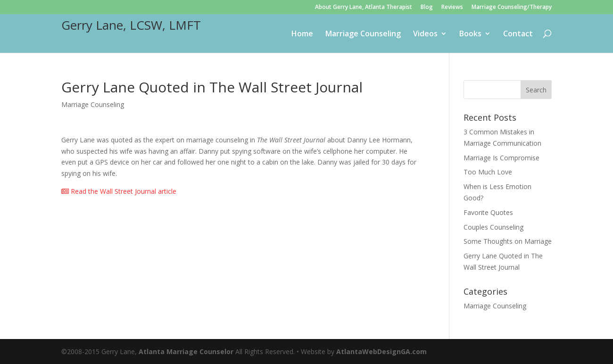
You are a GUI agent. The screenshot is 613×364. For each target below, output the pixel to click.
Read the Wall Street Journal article (119, 191)
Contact (518, 34)
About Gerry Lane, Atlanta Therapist (364, 8)
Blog (427, 8)
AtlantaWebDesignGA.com (381, 352)
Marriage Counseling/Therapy (512, 8)
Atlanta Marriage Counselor (186, 352)
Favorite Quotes (488, 212)
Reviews (452, 8)
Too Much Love (488, 172)
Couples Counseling (493, 227)
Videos (425, 34)
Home (302, 34)
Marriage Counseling (363, 34)
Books (470, 34)
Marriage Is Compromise (501, 158)
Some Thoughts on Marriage (508, 241)
